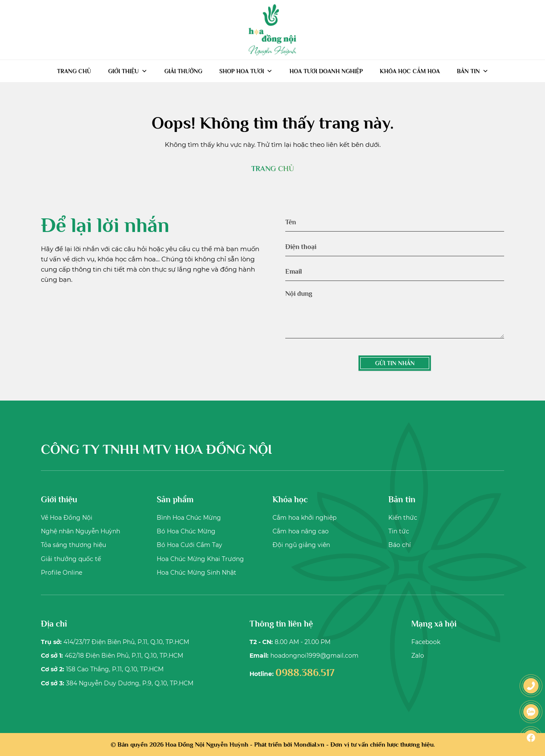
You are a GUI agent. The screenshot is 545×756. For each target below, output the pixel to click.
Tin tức (399, 531)
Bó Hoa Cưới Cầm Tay (189, 545)
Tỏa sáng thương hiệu (73, 545)
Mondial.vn (309, 744)
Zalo (418, 656)
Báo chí (400, 545)
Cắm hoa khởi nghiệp (304, 518)
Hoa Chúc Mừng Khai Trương (200, 559)
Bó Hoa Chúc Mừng (186, 531)
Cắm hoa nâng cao (301, 531)
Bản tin (473, 71)
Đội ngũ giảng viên (301, 545)
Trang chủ (74, 71)
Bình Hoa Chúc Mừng (189, 518)
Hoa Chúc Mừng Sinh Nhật (196, 573)
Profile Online (62, 573)
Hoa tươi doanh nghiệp (326, 71)
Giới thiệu (128, 71)
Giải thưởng (183, 71)
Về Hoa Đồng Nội (67, 518)
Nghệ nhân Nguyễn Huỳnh (80, 531)
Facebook (426, 642)
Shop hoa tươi (246, 71)
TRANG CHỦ (272, 169)
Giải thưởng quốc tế (71, 559)
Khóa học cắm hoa (410, 71)
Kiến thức (403, 518)
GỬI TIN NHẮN (395, 363)
